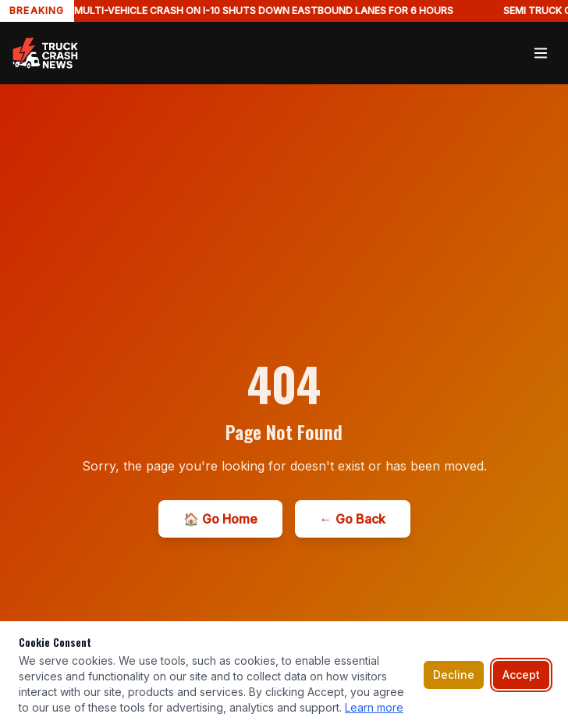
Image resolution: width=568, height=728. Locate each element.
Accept (521, 675)
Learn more (374, 707)
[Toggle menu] (541, 53)
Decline (454, 675)
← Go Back (353, 519)
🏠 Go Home (220, 519)
